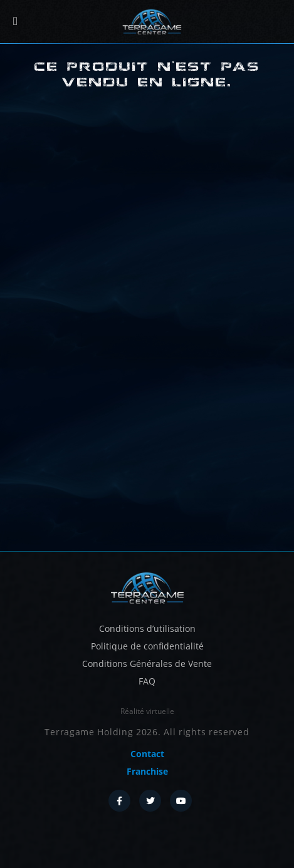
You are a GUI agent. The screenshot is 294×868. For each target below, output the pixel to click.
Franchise (147, 771)
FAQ (147, 681)
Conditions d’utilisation (147, 628)
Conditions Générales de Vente (147, 664)
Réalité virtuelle (147, 711)
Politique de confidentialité (147, 646)
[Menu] (15, 22)
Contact (147, 754)
